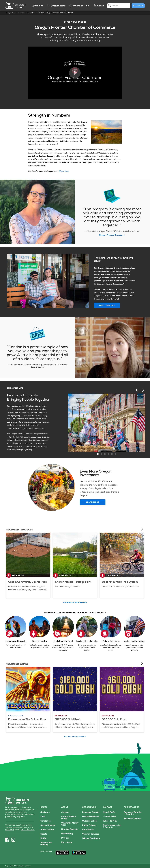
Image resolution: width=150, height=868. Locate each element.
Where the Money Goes (70, 824)
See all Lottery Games (74, 737)
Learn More (93, 502)
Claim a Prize (109, 817)
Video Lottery (47, 830)
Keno (43, 817)
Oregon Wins (11, 13)
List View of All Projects (74, 603)
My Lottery (138, 6)
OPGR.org (10, 830)
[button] (98, 454)
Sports (44, 834)
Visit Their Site (107, 306)
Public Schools (89, 825)
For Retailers (132, 807)
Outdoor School (90, 821)
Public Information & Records (112, 826)
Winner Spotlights (91, 839)
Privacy (65, 838)
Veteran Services (91, 834)
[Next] (143, 390)
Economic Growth (27, 13)
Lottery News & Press (69, 818)
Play (75, 73)
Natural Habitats (90, 817)
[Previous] (137, 390)
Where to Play (110, 821)
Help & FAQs (109, 812)
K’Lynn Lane (64, 171)
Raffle (43, 839)
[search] (119, 6)
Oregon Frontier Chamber (112, 235)
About (65, 807)
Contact (108, 807)
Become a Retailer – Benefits (133, 813)
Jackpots (45, 812)
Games (44, 807)
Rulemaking (67, 834)
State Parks (88, 830)
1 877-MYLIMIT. (28, 830)
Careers (65, 812)
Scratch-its (46, 821)
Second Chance (48, 825)
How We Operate (70, 829)
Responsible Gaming (46, 844)
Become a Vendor (132, 819)
